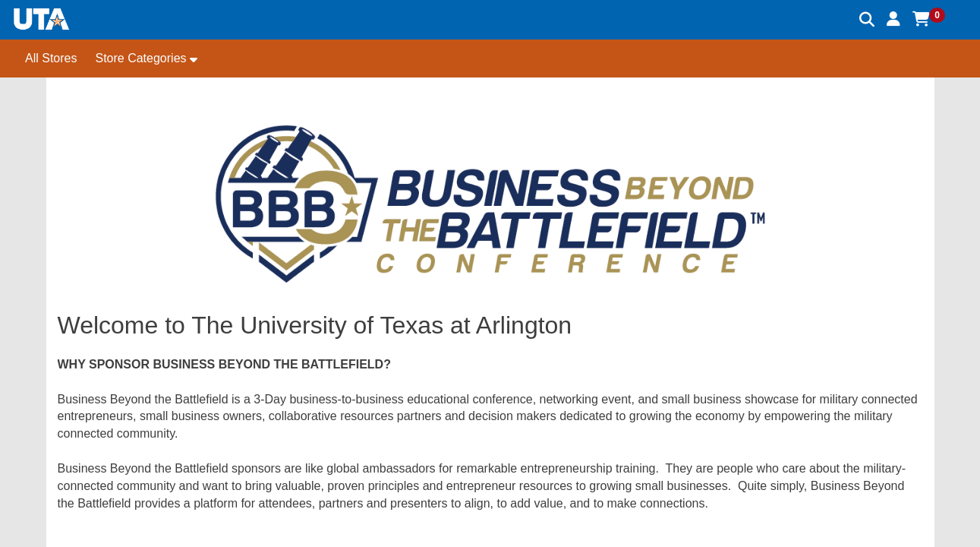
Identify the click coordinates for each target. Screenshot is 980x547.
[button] (893, 19)
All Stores (51, 58)
